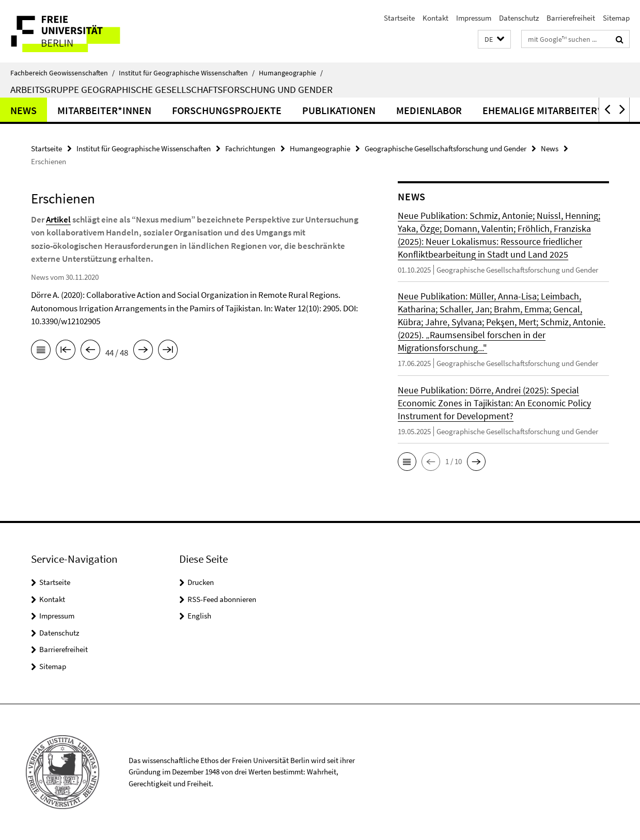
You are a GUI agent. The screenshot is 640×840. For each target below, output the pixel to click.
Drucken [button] (201, 582)
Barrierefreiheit (571, 18)
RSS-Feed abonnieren (222, 599)
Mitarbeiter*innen (104, 110)
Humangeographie (291, 73)
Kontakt (435, 18)
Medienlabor (429, 110)
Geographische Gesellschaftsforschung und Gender (446, 148)
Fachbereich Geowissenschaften (63, 73)
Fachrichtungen (250, 148)
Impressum (474, 18)
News (24, 110)
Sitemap (616, 18)
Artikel (58, 219)
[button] (494, 39)
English (199, 616)
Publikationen (339, 110)
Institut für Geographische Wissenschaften (187, 73)
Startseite (399, 18)
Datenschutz (519, 18)
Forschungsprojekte (227, 110)
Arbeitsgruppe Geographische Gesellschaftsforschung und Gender (171, 89)
